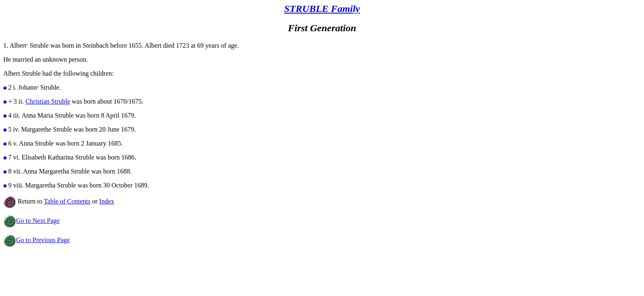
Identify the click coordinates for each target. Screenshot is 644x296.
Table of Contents (67, 201)
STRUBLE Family (322, 9)
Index (107, 201)
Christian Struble (48, 101)
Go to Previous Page (37, 240)
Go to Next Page (31, 221)
